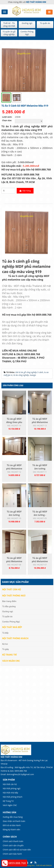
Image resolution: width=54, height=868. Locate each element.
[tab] (3, 204)
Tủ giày (5, 649)
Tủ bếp (5, 633)
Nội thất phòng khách (15, 638)
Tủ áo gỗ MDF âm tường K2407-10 (14, 515)
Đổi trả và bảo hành (12, 825)
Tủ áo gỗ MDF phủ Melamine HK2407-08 (14, 561)
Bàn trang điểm (9, 601)
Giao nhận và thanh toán (14, 821)
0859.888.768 (17, 863)
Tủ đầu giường (9, 606)
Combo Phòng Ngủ (27, 33)
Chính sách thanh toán (13, 841)
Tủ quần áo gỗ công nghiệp (9, 33)
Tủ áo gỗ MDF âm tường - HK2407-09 (40, 515)
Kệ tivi (5, 644)
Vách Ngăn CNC (11, 661)
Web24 (49, 865)
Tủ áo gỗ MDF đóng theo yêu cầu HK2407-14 (14, 422)
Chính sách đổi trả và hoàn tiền (17, 850)
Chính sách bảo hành (12, 854)
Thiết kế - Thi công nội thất (9, 25)
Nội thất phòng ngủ (14, 596)
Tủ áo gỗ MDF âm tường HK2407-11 (40, 469)
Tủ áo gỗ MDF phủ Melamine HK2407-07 (40, 561)
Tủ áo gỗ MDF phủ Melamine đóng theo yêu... (40, 422)
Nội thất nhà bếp (12, 627)
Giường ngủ (27, 23)
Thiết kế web (41, 865)
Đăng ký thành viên (11, 830)
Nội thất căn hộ (12, 589)
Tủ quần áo (45, 23)
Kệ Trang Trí (9, 655)
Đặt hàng (25, 191)
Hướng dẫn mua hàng (13, 817)
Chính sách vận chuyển (13, 845)
